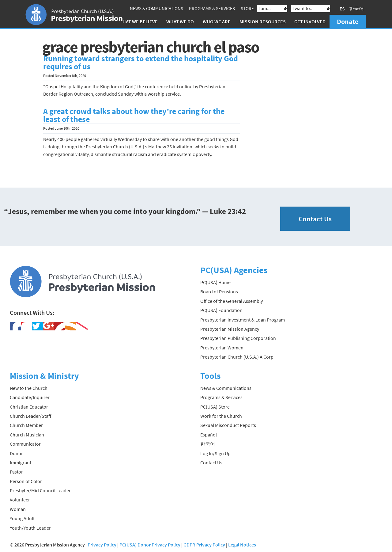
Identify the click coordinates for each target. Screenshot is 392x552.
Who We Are (217, 21)
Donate (348, 21)
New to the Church (29, 388)
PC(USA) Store (215, 407)
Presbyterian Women (222, 348)
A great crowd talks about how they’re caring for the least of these (134, 115)
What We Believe (138, 21)
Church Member (26, 425)
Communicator (25, 444)
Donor (16, 453)
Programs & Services (212, 8)
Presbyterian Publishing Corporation (238, 338)
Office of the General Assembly (232, 301)
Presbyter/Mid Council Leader (40, 490)
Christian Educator (29, 407)
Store (247, 8)
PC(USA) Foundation (221, 310)
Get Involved (310, 21)
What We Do (180, 21)
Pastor (16, 472)
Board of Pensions (219, 291)
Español (209, 435)
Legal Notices (242, 545)
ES (342, 9)
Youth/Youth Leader (30, 528)
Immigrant (21, 463)
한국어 (356, 9)
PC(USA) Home (215, 282)
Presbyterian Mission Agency (230, 329)
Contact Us (315, 219)
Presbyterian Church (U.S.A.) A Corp (237, 357)
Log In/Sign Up (215, 453)
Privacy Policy (102, 545)
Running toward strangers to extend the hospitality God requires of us (141, 63)
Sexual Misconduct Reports (228, 425)
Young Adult (22, 518)
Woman (18, 509)
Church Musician (27, 435)
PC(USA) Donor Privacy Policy (150, 545)
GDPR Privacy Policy (204, 545)
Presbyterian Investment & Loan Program (243, 320)
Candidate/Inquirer (30, 397)
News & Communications (156, 8)
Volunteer (20, 500)
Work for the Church (221, 416)
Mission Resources (263, 21)
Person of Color (26, 481)
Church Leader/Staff (30, 416)
